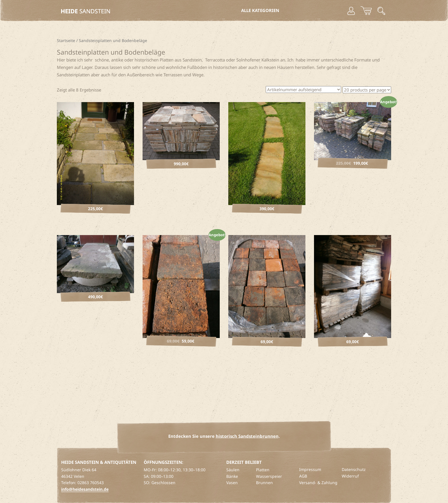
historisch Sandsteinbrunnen (247, 436)
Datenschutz (354, 469)
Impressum (310, 469)
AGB (303, 476)
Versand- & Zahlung (318, 483)
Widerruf (350, 476)
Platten (263, 470)
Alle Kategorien (260, 10)
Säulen (233, 470)
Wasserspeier (269, 476)
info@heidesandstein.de (85, 489)
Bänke (232, 476)
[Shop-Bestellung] (303, 90)
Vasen (232, 483)
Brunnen (264, 483)
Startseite (66, 40)
